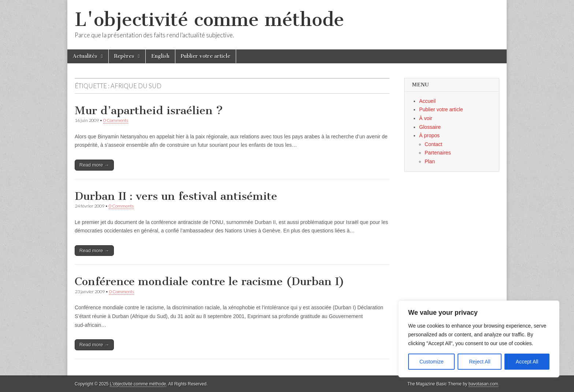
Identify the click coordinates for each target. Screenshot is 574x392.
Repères (124, 56)
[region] (479, 339)
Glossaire (430, 127)
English (160, 56)
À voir (426, 118)
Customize (432, 362)
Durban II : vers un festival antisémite (176, 196)
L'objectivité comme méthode (209, 20)
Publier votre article (206, 56)
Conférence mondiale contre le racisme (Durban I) (210, 281)
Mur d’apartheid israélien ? (149, 111)
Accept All (527, 362)
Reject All (480, 362)
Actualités (85, 56)
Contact (433, 144)
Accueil (427, 101)
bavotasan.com (483, 384)
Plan (430, 161)
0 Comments (116, 120)
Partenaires (438, 153)
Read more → (94, 165)
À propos (429, 135)
